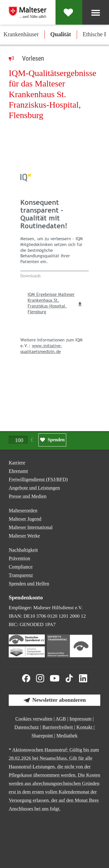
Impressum (81, 719)
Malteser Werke (24, 536)
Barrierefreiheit (58, 727)
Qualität (61, 34)
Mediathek (67, 736)
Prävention (19, 558)
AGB (61, 719)
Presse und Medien (28, 496)
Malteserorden (23, 510)
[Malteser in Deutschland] (28, 12)
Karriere (17, 463)
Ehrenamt (18, 471)
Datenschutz (27, 727)
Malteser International (31, 527)
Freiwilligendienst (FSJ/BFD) (38, 479)
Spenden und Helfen (29, 584)
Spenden (56, 440)
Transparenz (21, 575)
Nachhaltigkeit (23, 550)
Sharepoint (43, 736)
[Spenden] (69, 12)
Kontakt (85, 727)
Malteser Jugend (25, 519)
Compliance (21, 567)
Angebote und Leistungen (34, 488)
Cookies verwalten (34, 719)
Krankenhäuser (21, 34)
